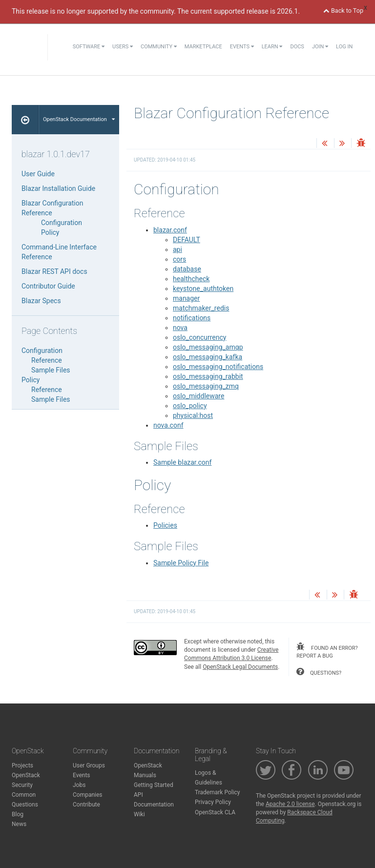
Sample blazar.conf (182, 462)
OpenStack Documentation (79, 119)
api (177, 249)
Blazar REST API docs (54, 271)
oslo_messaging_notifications (218, 367)
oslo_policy (190, 406)
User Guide (38, 174)
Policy (50, 232)
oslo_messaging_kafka (208, 357)
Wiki (139, 814)
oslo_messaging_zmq (206, 386)
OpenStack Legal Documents (240, 667)
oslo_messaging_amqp (208, 347)
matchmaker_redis (201, 308)
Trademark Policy (218, 792)
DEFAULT (187, 240)
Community (159, 47)
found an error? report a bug (327, 651)
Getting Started (154, 785)
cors (179, 259)
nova (180, 328)
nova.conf (168, 425)
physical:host (193, 415)
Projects (22, 765)
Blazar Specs (41, 301)
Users (123, 47)
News (19, 824)
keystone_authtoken (203, 289)
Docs (297, 47)
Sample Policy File (181, 563)
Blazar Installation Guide (58, 188)
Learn (272, 47)
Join (320, 47)
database (187, 269)
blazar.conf (170, 230)
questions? (319, 672)
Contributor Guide (48, 286)
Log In (344, 47)
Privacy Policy (213, 802)
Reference (47, 360)
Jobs (79, 785)
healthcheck (191, 279)
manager (186, 298)
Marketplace (203, 47)
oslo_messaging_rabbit (208, 376)
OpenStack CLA (215, 812)
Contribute (86, 805)
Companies (88, 795)
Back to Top (343, 10)
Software (89, 47)
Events (242, 47)
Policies (165, 525)
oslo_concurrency (199, 337)
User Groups (89, 765)
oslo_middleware (198, 396)
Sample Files (51, 370)
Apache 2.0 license (290, 804)
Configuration (62, 223)
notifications (192, 318)
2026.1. (288, 11)
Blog (18, 814)
